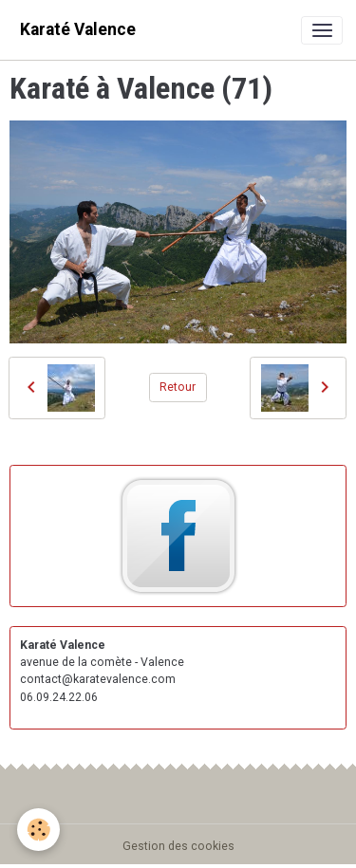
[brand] (78, 30)
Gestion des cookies (178, 846)
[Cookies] (38, 830)
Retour (178, 387)
